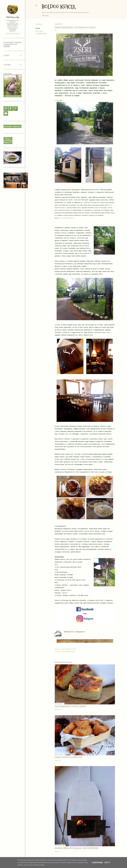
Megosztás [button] (39, 24)
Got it (107, 863)
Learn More (97, 863)
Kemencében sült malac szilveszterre (77, 848)
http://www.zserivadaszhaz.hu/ (66, 218)
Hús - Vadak (39, 31)
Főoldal (46, 16)
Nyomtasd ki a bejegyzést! (75, 632)
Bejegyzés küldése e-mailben (69, 649)
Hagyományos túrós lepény (71, 706)
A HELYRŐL (59, 101)
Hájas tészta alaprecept (69, 757)
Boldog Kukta (59, 7)
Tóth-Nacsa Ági (13, 17)
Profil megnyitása (13, 34)
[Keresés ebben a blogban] (10, 44)
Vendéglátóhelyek (41, 33)
